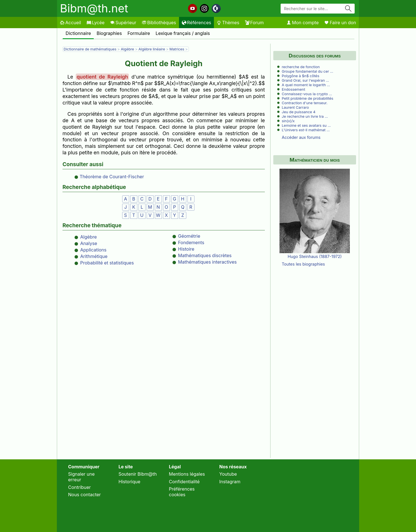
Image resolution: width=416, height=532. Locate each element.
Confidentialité (184, 482)
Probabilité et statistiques (107, 263)
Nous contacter (84, 495)
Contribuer (80, 487)
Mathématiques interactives (208, 262)
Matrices (177, 49)
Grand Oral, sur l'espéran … (305, 80)
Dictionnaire (78, 33)
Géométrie (189, 236)
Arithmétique (94, 256)
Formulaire (139, 33)
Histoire (186, 249)
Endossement (293, 89)
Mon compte (303, 23)
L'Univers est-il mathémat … (306, 130)
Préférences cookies (182, 492)
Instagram (230, 482)
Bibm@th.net (94, 8)
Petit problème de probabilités (307, 98)
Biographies (109, 33)
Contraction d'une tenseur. (305, 103)
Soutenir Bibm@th (138, 474)
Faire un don (340, 23)
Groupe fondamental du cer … (307, 71)
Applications (93, 250)
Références (197, 23)
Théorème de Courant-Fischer (112, 177)
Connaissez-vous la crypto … (307, 94)
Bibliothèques (159, 23)
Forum (254, 23)
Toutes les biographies (303, 264)
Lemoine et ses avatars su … (306, 125)
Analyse (89, 243)
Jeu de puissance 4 (299, 112)
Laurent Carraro (295, 107)
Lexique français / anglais (183, 33)
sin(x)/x (288, 121)
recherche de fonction (301, 67)
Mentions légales (187, 474)
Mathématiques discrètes (205, 255)
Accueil (71, 23)
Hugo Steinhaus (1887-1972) (315, 256)
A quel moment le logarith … (306, 85)
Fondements (191, 242)
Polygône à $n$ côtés (300, 76)
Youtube (228, 474)
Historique (129, 482)
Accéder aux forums (301, 137)
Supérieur (123, 23)
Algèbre (127, 49)
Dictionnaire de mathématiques (90, 49)
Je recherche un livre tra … (305, 116)
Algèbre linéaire (152, 49)
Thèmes (228, 23)
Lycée (96, 23)
